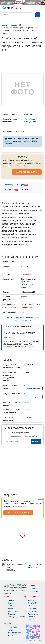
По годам (31, 620)
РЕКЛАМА (39, 156)
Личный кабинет (14, 633)
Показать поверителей (33, 397)
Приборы (11, 603)
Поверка (23, 185)
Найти (36, 441)
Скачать (26, 190)
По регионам (33, 614)
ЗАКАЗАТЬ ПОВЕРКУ (27, 172)
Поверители (12, 190)
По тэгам (31, 617)
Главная (11, 600)
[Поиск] (17, 15)
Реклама (11, 636)
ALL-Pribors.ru (11, 8)
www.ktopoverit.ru (20, 166)
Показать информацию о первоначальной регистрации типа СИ (22, 319)
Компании (12, 606)
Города (10, 608)
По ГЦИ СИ (32, 611)
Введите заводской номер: (19, 433)
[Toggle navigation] (40, 8)
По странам (33, 608)
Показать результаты (33, 388)
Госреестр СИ (13, 611)
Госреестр (9, 185)
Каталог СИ (32, 600)
